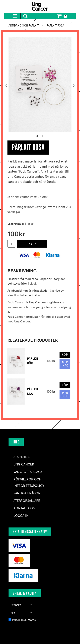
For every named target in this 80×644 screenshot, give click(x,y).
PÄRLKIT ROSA (55, 26)
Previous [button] (6, 85)
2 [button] (43, 136)
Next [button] (74, 85)
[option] (40, 85)
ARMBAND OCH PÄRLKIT (24, 26)
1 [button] (38, 136)
